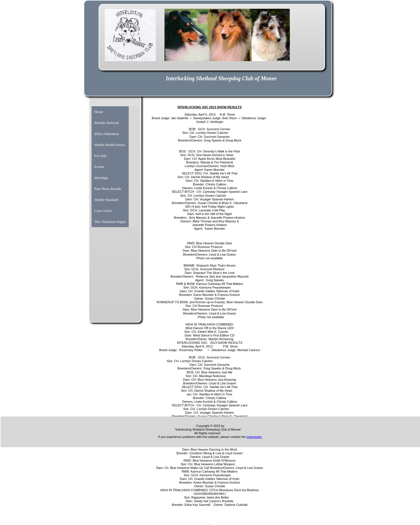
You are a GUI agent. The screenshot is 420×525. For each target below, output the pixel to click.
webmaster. (254, 437)
